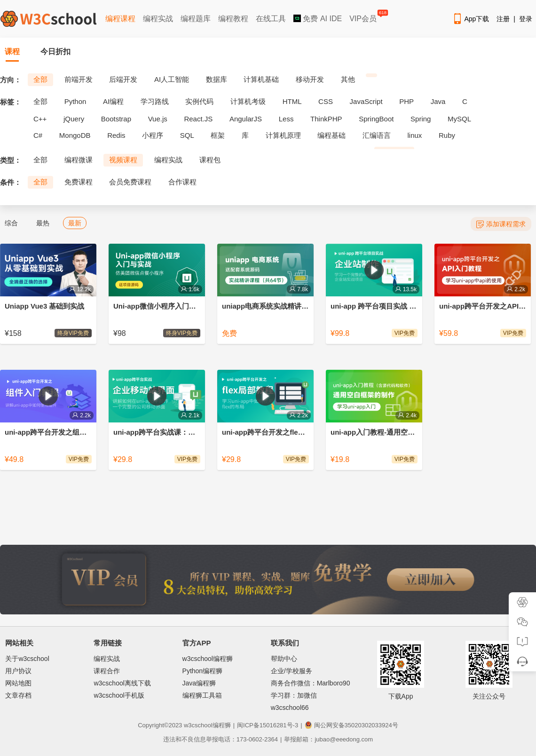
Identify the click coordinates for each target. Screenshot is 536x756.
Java (438, 101)
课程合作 (107, 671)
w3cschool (198, 725)
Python (75, 101)
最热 (43, 223)
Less (286, 119)
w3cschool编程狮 (208, 659)
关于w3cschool (27, 659)
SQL (187, 135)
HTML (292, 101)
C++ (40, 119)
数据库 (217, 79)
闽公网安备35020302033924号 (351, 725)
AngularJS (246, 119)
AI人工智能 (172, 79)
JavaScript (366, 101)
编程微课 (79, 160)
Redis (116, 135)
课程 (12, 52)
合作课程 (182, 182)
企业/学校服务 (292, 671)
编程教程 (233, 19)
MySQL (459, 119)
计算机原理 (283, 135)
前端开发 (79, 79)
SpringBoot (376, 119)
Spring (421, 119)
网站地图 (18, 683)
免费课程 (79, 182)
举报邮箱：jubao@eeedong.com (328, 739)
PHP (406, 101)
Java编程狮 (199, 683)
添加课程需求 (501, 224)
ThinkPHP (326, 119)
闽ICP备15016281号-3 (268, 725)
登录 (526, 19)
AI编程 (113, 101)
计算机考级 (248, 101)
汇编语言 (377, 135)
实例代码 (199, 101)
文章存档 (18, 695)
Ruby (447, 135)
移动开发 (310, 79)
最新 (75, 223)
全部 (40, 79)
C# (38, 135)
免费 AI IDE (318, 19)
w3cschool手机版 (119, 695)
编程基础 (331, 135)
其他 (348, 79)
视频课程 (123, 160)
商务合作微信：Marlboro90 (311, 683)
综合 (11, 223)
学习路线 (155, 101)
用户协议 (18, 671)
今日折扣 (55, 52)
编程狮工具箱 (202, 695)
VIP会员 (364, 17)
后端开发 (123, 79)
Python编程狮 (203, 671)
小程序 (153, 135)
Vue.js (158, 119)
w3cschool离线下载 (122, 683)
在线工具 (271, 19)
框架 (218, 135)
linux (415, 135)
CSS (326, 101)
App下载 (471, 19)
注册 (503, 19)
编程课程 (120, 19)
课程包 (210, 160)
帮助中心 (284, 659)
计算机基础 (261, 79)
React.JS (198, 119)
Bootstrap (116, 119)
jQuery (74, 119)
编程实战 (158, 19)
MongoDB (75, 135)
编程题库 (196, 19)
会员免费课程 (130, 182)
